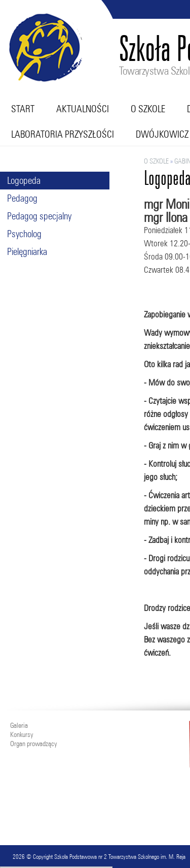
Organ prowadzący (33, 744)
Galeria (19, 725)
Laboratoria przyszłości (63, 134)
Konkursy (22, 734)
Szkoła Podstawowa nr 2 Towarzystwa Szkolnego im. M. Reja (120, 857)
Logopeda (24, 180)
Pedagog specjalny (39, 216)
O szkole (148, 109)
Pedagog (22, 198)
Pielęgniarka (27, 251)
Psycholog (24, 234)
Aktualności (83, 109)
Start (23, 109)
